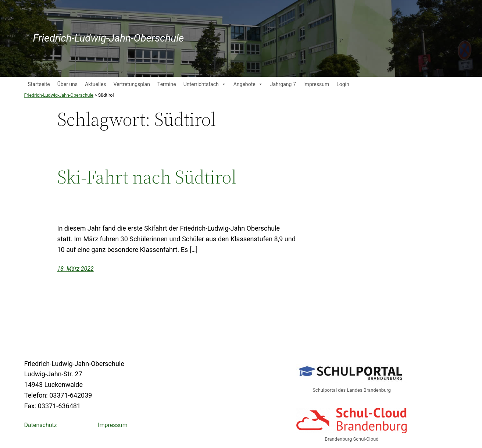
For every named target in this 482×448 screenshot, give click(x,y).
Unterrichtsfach (205, 84)
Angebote (248, 84)
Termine (167, 84)
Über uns (67, 84)
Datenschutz (41, 425)
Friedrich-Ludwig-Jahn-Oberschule (109, 38)
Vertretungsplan (131, 84)
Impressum (316, 84)
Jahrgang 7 (283, 84)
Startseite (39, 84)
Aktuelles (95, 84)
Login (343, 84)
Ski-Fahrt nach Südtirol (147, 177)
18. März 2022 (76, 269)
